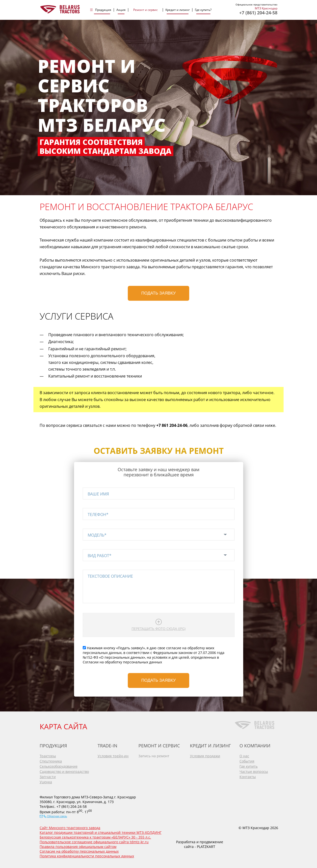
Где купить (249, 766)
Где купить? (203, 10)
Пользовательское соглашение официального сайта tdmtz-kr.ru (94, 842)
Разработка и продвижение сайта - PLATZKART (200, 844)
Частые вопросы (254, 772)
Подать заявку (159, 293)
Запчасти (48, 777)
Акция (121, 10)
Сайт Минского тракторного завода (70, 828)
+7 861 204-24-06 (172, 425)
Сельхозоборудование (59, 766)
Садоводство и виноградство (64, 772)
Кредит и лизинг (178, 10)
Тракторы (48, 756)
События (247, 761)
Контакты (248, 777)
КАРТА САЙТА (63, 726)
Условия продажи (205, 756)
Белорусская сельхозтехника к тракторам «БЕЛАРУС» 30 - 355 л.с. (95, 837)
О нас (244, 756)
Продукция (103, 10)
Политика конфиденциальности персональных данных (87, 856)
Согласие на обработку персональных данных (79, 851)
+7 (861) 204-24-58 (258, 13)
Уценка (46, 782)
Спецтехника (51, 761)
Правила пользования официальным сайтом (78, 847)
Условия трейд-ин (113, 756)
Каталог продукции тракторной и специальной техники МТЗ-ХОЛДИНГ (101, 832)
